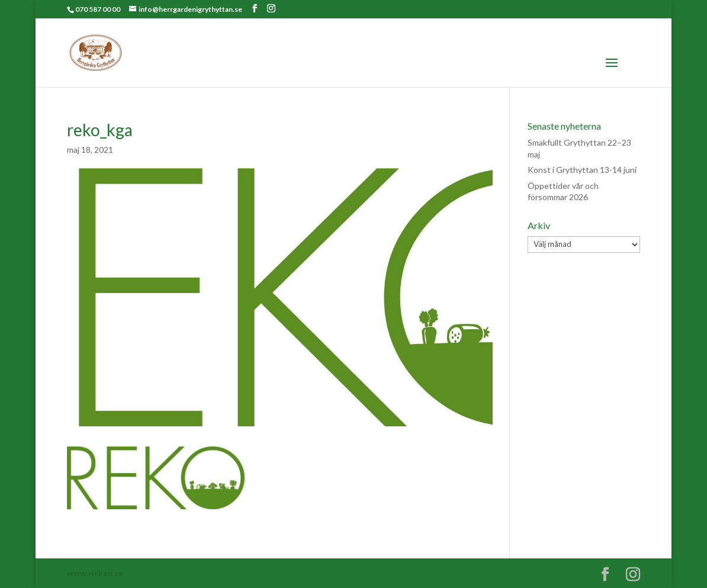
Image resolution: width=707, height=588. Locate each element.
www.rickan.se (95, 573)
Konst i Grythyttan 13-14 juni (582, 170)
